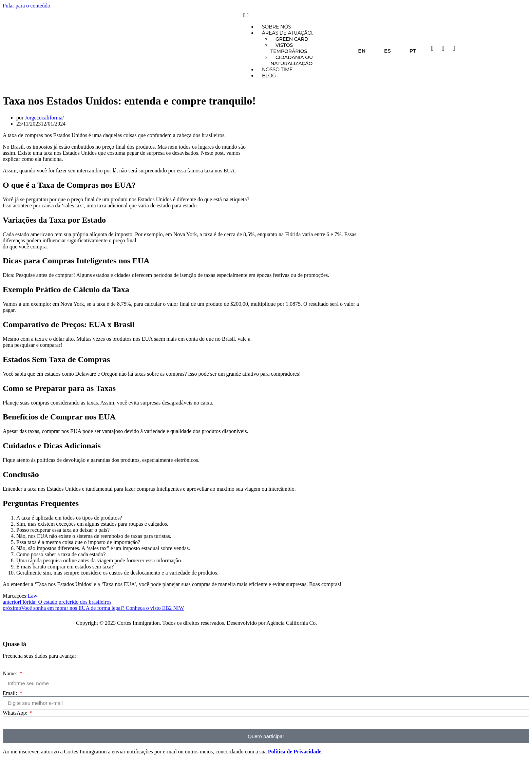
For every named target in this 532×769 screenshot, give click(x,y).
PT (413, 51)
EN (362, 51)
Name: (11, 673)
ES (387, 51)
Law (33, 596)
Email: (11, 693)
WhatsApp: (16, 713)
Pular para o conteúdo (26, 6)
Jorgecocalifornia (44, 118)
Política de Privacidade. (295, 752)
